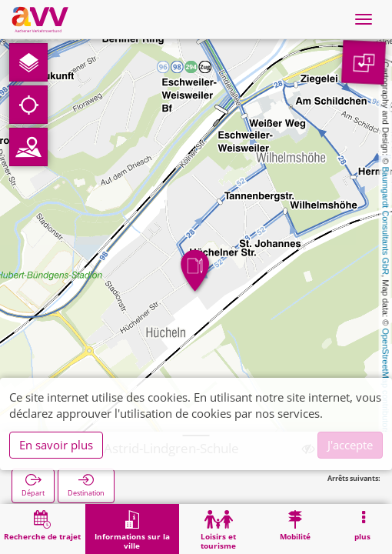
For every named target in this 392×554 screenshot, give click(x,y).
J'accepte (350, 445)
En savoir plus (56, 445)
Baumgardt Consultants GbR (386, 221)
